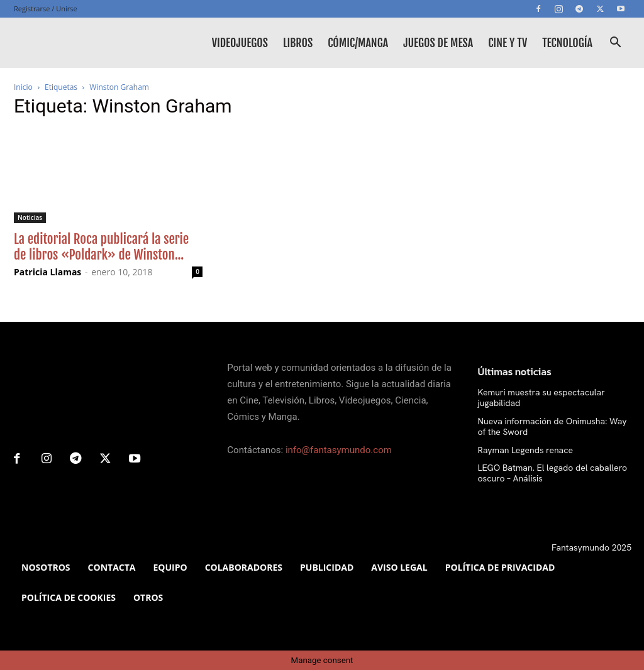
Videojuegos (240, 43)
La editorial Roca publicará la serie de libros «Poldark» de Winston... (101, 247)
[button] (615, 44)
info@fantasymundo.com (339, 450)
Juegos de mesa (438, 43)
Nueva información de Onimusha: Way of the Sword (552, 426)
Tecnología (567, 43)
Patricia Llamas (47, 272)
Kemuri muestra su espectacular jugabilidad (541, 398)
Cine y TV (508, 43)
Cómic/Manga (358, 43)
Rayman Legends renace (525, 450)
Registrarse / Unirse (46, 8)
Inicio (23, 87)
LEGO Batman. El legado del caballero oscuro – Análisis (552, 473)
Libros (298, 43)
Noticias (30, 217)
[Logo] (70, 43)
